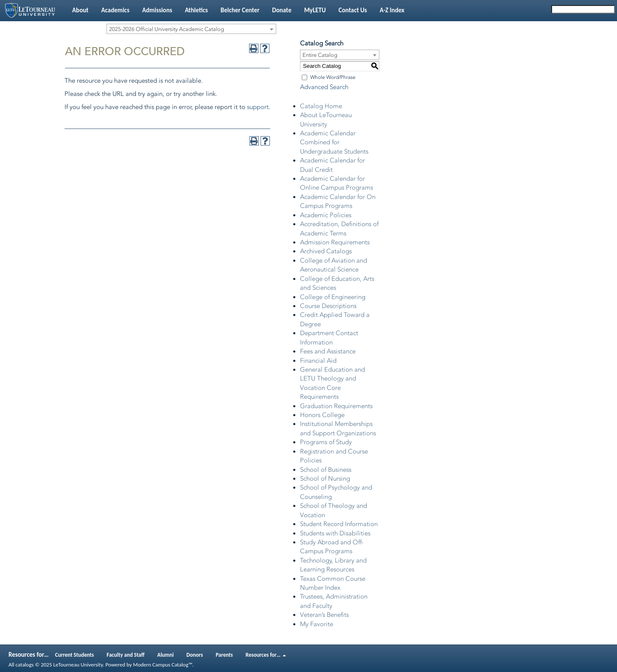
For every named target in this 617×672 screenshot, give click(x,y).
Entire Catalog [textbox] (320, 55)
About (80, 10)
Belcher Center (240, 10)
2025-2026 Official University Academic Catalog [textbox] (167, 29)
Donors (195, 655)
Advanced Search (324, 87)
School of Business (326, 470)
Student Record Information (339, 524)
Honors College (322, 415)
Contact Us (353, 10)
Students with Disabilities (335, 533)
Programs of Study (326, 442)
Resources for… (266, 655)
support (258, 107)
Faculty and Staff (125, 655)
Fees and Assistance (328, 351)
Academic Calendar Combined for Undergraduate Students (334, 142)
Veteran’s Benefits (324, 615)
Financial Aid (318, 361)
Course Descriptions (328, 306)
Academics (115, 10)
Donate (282, 10)
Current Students (75, 655)
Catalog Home (321, 106)
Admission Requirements (335, 242)
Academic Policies (326, 215)
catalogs (24, 665)
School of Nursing (325, 479)
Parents (224, 655)
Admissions (157, 10)
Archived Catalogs (326, 251)
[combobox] (191, 29)
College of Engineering (333, 297)
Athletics (196, 10)
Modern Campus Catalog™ (163, 665)
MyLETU (315, 10)
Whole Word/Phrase (333, 77)
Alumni (166, 655)
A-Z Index (392, 10)
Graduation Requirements (336, 406)
